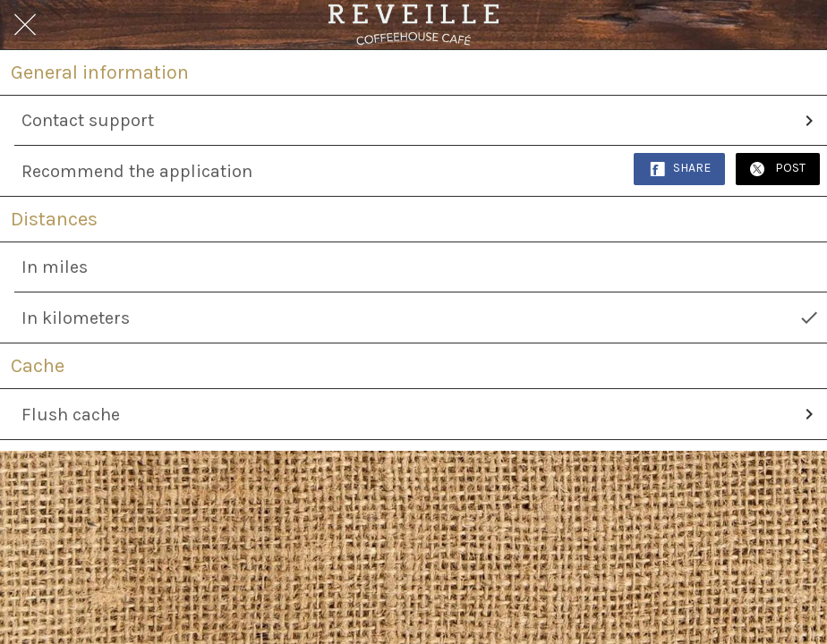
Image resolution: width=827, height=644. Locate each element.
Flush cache (421, 414)
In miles (55, 267)
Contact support (421, 121)
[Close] (25, 25)
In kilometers (421, 318)
